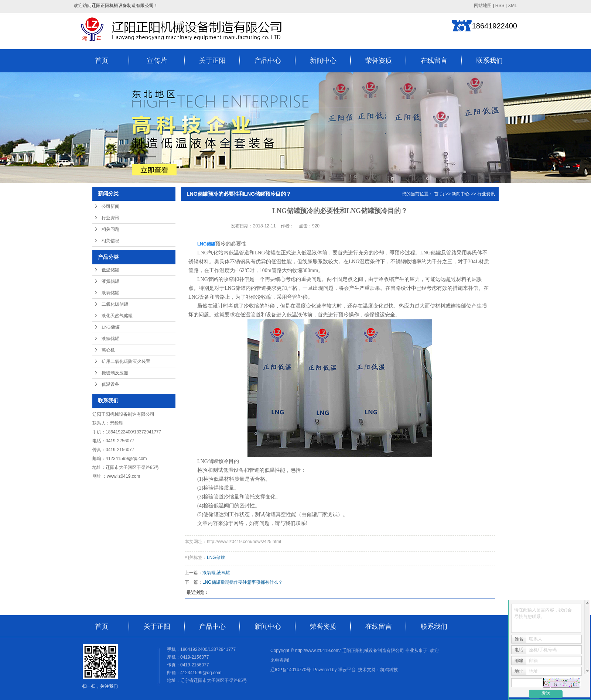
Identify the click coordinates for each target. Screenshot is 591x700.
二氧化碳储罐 (115, 304)
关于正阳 (212, 61)
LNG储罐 (111, 327)
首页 (102, 61)
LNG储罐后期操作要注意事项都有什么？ (242, 582)
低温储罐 (110, 270)
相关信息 (110, 241)
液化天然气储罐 (117, 316)
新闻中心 (323, 61)
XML (513, 6)
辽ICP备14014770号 (291, 670)
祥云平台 (347, 670)
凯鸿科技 (389, 670)
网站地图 (483, 6)
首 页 (439, 194)
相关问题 (110, 229)
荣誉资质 (379, 61)
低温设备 (110, 384)
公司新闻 (110, 206)
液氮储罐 (110, 281)
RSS (500, 6)
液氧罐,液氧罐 (216, 573)
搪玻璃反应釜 (115, 373)
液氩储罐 (110, 339)
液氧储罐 (110, 293)
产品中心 (268, 61)
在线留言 (434, 61)
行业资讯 (110, 218)
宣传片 (157, 61)
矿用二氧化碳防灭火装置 (126, 361)
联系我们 (489, 61)
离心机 (108, 350)
